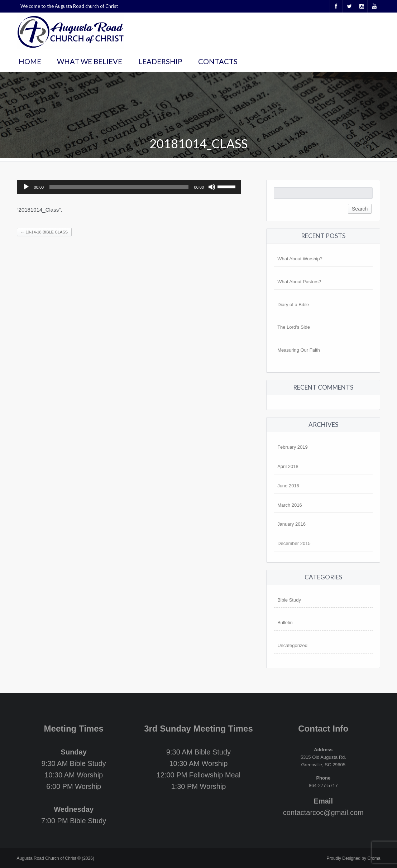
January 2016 (291, 524)
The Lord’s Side (294, 327)
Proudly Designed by (353, 858)
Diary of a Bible (293, 305)
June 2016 (288, 486)
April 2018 (288, 466)
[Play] (26, 187)
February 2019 (293, 447)
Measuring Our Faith (299, 350)
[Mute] (212, 187)
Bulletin (285, 623)
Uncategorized (292, 645)
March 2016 (290, 505)
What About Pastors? (299, 282)
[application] (129, 187)
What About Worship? (300, 259)
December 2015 (294, 543)
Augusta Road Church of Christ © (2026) (56, 858)
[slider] (119, 187)
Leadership (160, 61)
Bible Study (289, 600)
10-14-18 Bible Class (44, 232)
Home (30, 61)
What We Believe (90, 61)
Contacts (218, 61)
